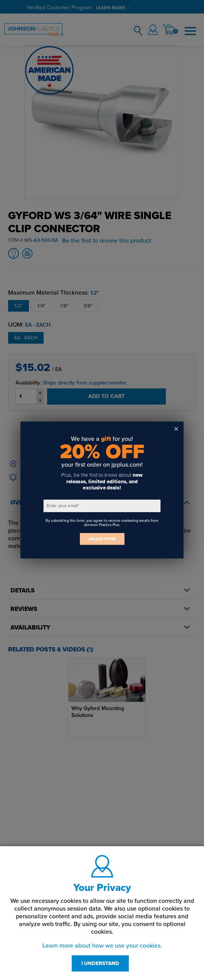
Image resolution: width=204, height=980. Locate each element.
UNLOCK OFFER (102, 539)
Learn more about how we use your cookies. (102, 946)
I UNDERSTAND (100, 963)
